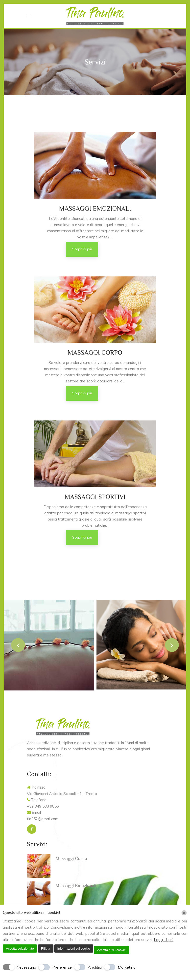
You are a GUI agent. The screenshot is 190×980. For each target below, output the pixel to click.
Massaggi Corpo (71, 858)
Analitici (95, 967)
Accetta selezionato (20, 949)
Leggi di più (164, 940)
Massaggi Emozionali (76, 886)
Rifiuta (46, 949)
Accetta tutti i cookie (112, 950)
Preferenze (62, 967)
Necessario (26, 967)
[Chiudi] (184, 913)
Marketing (127, 967)
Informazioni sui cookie (74, 949)
